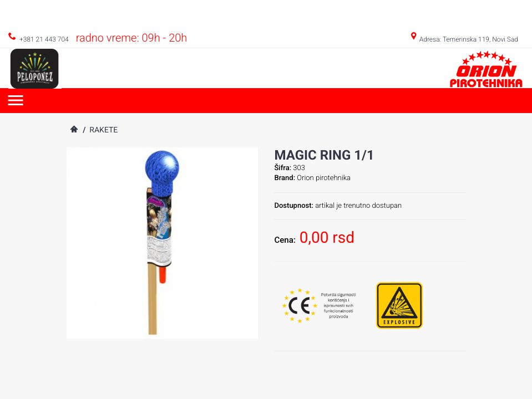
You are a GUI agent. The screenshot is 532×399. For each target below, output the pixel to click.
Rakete (103, 130)
